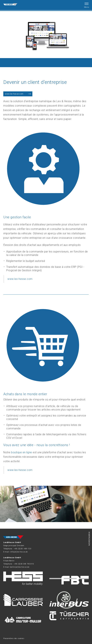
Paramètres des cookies (14, 638)
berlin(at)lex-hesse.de (20, 567)
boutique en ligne (22, 452)
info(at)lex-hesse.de (19, 552)
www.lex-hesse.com (14, 94)
